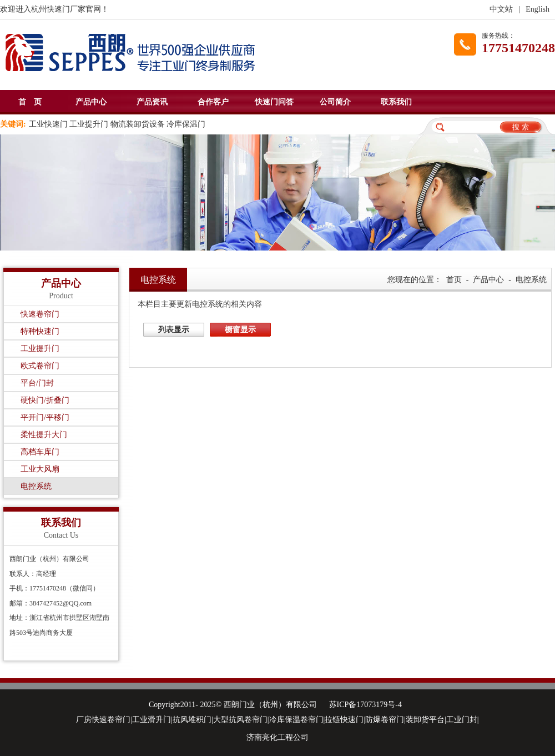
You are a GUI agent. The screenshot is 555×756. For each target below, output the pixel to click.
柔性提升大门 (44, 435)
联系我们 (396, 102)
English (538, 9)
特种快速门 (40, 331)
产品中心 (91, 102)
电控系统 (36, 486)
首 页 (30, 102)
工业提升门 (40, 349)
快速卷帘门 (40, 314)
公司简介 (335, 102)
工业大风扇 (40, 469)
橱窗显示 (240, 330)
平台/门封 (37, 383)
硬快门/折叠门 (45, 400)
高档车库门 (40, 452)
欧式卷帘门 (40, 366)
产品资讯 (152, 102)
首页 (454, 280)
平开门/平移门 (45, 417)
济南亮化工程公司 (277, 737)
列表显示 (174, 330)
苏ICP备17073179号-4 (365, 705)
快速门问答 (274, 102)
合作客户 (213, 102)
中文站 (501, 9)
